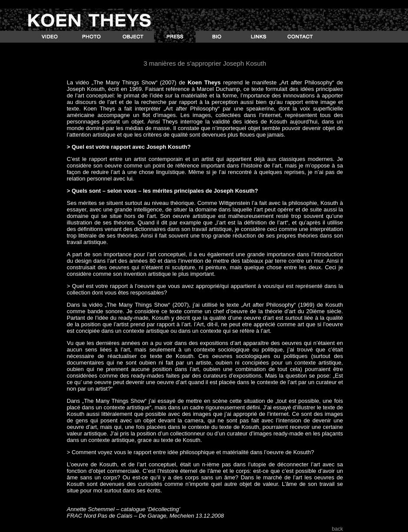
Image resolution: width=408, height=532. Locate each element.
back (337, 529)
